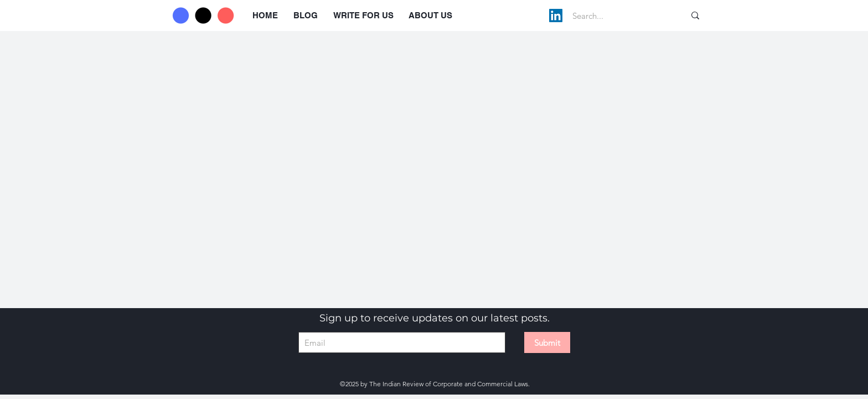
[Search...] (617, 16)
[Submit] (547, 342)
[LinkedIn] (556, 16)
